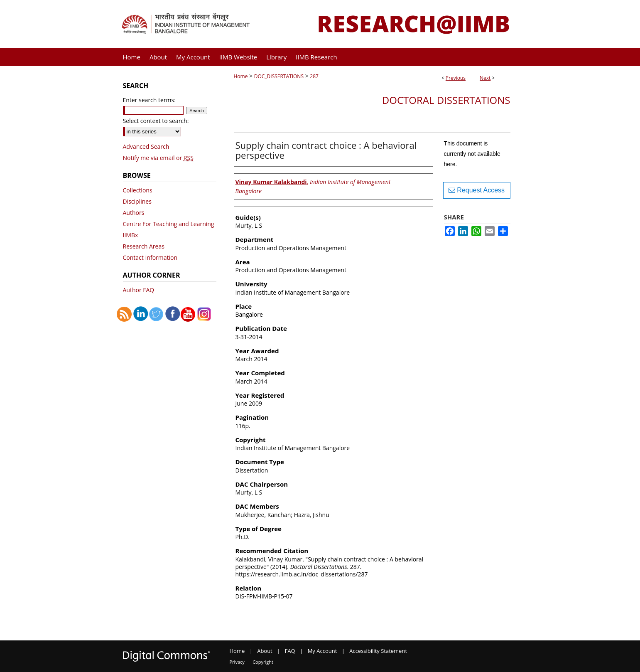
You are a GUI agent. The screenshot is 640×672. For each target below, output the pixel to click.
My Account (322, 651)
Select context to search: (156, 121)
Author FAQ (139, 290)
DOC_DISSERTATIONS (279, 76)
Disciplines (137, 201)
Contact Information (150, 257)
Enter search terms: (149, 100)
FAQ (290, 651)
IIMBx (131, 235)
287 (314, 76)
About (265, 651)
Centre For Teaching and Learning (169, 224)
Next (485, 78)
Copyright (263, 662)
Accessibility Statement (378, 651)
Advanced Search (146, 146)
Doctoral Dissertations (446, 100)
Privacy (237, 662)
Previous (456, 78)
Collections (138, 190)
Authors (134, 213)
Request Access (477, 190)
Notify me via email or (158, 158)
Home (241, 76)
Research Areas (144, 246)
